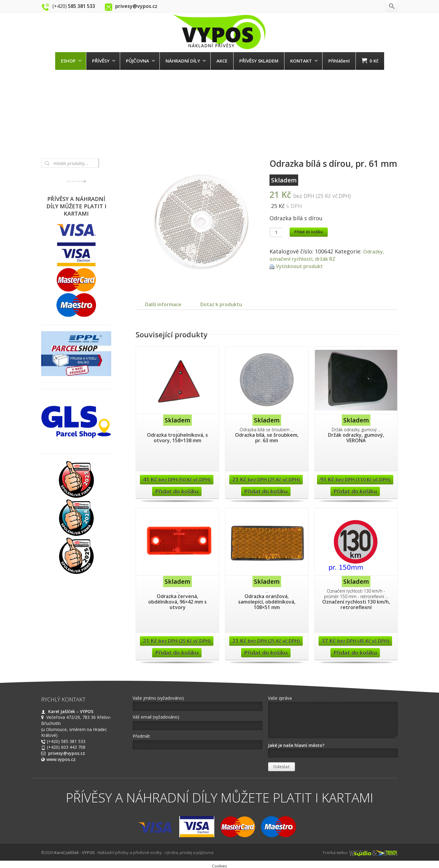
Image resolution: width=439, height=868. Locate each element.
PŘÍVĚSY (104, 61)
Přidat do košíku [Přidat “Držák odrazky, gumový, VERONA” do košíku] (355, 497)
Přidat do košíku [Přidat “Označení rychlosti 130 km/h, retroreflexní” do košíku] (355, 659)
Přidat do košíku (309, 232)
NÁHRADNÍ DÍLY (186, 61)
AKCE (222, 61)
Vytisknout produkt (302, 266)
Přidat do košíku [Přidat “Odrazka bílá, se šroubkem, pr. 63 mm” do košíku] (266, 497)
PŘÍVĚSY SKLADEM (259, 61)
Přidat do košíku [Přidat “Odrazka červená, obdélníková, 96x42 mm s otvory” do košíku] (177, 659)
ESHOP (71, 61)
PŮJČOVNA (141, 61)
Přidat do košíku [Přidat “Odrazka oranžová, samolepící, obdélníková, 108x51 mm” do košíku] (266, 659)
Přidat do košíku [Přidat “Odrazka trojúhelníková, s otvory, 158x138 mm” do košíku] (177, 497)
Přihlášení (339, 61)
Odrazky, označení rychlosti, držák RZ (328, 255)
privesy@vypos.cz (67, 759)
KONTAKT (304, 61)
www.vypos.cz (61, 765)
